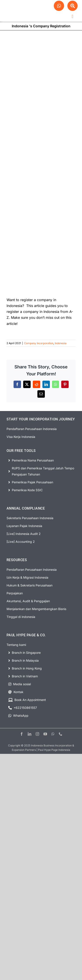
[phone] (61, 734)
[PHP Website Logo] (21, 7)
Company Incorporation (39, 343)
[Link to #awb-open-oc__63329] (72, 6)
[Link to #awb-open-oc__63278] (72, 16)
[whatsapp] (53, 734)
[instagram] (37, 734)
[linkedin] (30, 734)
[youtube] (45, 734)
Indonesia (61, 343)
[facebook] (22, 734)
